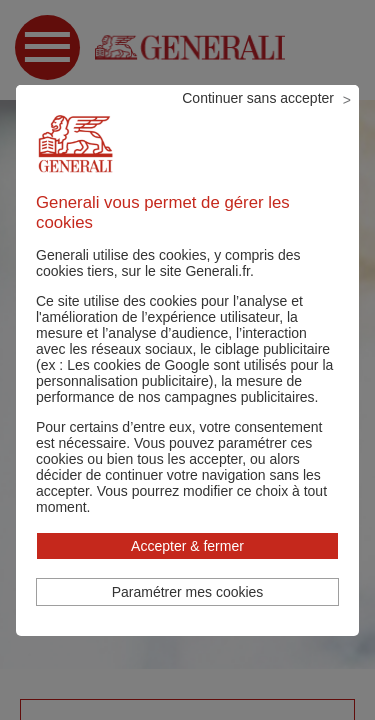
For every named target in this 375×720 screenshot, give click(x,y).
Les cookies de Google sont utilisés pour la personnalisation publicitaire (184, 373)
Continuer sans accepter (258, 98)
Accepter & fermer (187, 546)
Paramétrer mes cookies (188, 592)
